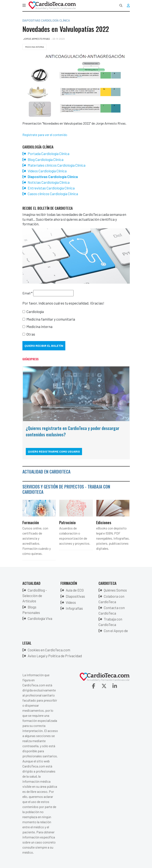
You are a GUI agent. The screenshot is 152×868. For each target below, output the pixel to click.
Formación (31, 522)
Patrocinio (67, 522)
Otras (31, 334)
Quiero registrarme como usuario (54, 451)
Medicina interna (39, 327)
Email (27, 293)
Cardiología (35, 312)
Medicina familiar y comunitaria (51, 319)
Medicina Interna (35, 47)
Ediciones (104, 522)
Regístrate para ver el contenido (45, 135)
